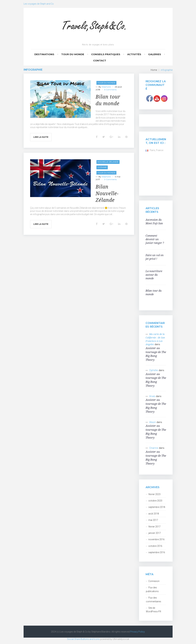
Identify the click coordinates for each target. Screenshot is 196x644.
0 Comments (110, 179)
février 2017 (154, 527)
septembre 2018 (157, 507)
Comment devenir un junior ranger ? (155, 239)
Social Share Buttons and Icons (83, 639)
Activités (134, 54)
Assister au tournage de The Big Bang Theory (156, 354)
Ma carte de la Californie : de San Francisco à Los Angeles (155, 339)
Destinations (44, 54)
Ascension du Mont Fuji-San (154, 222)
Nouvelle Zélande (108, 162)
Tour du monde (73, 54)
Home (154, 70)
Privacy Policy (137, 632)
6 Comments (110, 90)
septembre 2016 (157, 552)
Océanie (102, 167)
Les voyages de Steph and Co (39, 4)
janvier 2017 (155, 533)
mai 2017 (153, 520)
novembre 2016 (156, 539)
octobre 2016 (155, 546)
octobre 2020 (155, 501)
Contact (100, 61)
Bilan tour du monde (108, 100)
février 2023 (154, 494)
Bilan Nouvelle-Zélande (107, 193)
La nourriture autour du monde (154, 275)
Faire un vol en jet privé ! (155, 257)
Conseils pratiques (106, 54)
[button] (60, 99)
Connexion (154, 581)
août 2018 (154, 514)
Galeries (155, 54)
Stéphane (106, 87)
